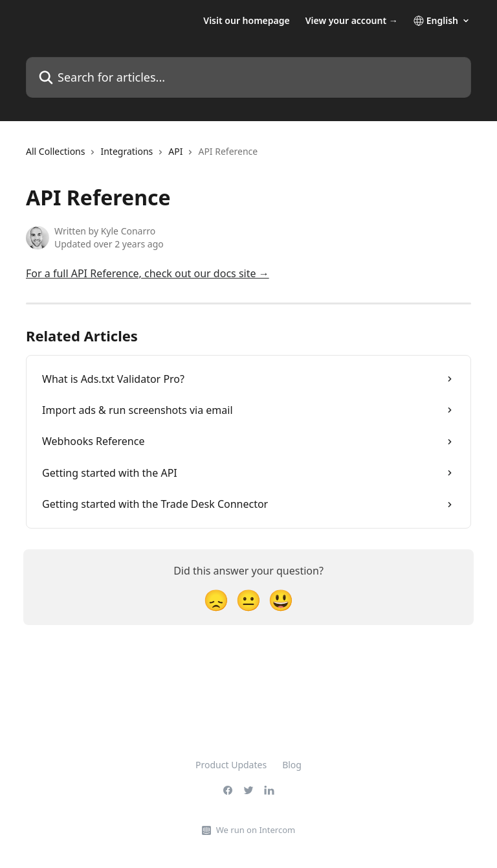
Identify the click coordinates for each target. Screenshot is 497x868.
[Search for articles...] (248, 77)
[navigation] (142, 157)
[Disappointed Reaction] (216, 600)
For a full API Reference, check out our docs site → (148, 273)
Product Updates (231, 765)
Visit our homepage (246, 21)
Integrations (127, 151)
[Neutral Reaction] (248, 600)
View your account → (352, 21)
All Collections (55, 151)
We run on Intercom (256, 830)
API (175, 151)
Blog (292, 765)
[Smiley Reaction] (281, 600)
